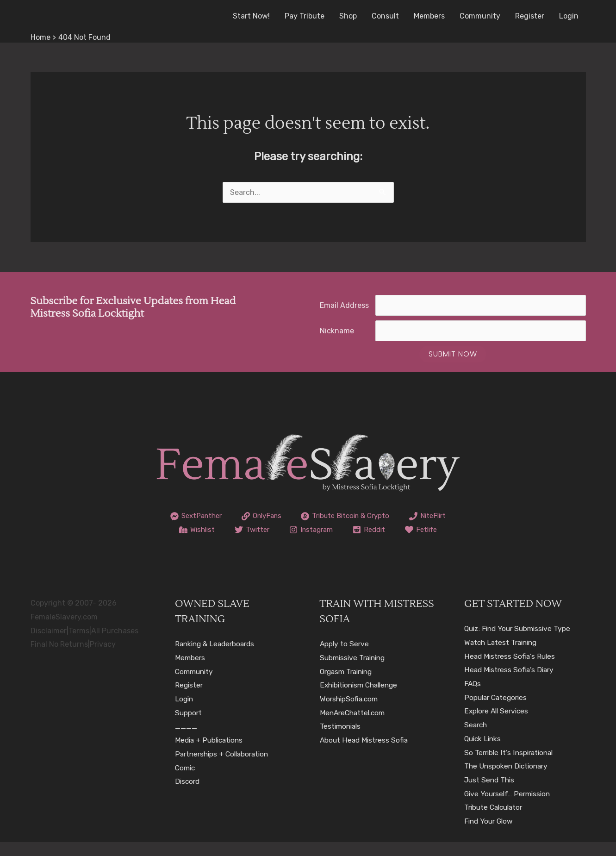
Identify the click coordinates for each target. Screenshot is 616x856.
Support (189, 726)
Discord (188, 795)
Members (429, 16)
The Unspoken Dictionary (508, 780)
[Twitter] (306, 530)
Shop (348, 16)
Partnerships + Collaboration (225, 768)
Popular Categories (497, 711)
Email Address (344, 305)
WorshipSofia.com (350, 713)
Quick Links (484, 753)
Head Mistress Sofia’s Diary (510, 684)
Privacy (103, 658)
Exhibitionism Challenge (362, 699)
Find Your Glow (490, 835)
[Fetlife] (308, 544)
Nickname (337, 331)
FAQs (473, 697)
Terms (79, 644)
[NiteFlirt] (191, 530)
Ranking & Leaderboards (217, 658)
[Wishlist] (249, 530)
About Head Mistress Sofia (365, 754)
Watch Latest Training (503, 656)
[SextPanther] (219, 516)
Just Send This (491, 794)
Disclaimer (49, 644)
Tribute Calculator (496, 821)
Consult (385, 16)
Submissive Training (355, 672)
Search (476, 739)
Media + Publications (211, 754)
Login (569, 16)
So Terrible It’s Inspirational (511, 766)
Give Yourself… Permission (509, 807)
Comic (186, 781)
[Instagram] (367, 530)
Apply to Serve (345, 658)
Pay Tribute (305, 16)
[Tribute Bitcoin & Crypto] (377, 516)
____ (186, 740)
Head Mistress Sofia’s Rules (511, 670)
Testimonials (342, 740)
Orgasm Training (348, 685)
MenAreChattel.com (355, 726)
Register (530, 16)
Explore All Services (498, 725)
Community (480, 16)
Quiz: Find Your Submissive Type (520, 642)
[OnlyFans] (288, 516)
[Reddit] (428, 530)
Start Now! (251, 16)
